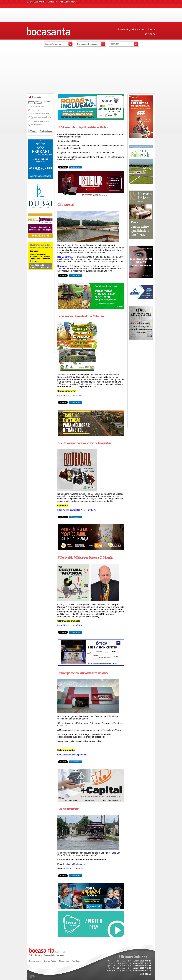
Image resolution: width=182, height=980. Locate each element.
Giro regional (66, 205)
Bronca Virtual (50, 961)
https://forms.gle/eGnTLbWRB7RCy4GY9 (77, 510)
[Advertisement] (91, 74)
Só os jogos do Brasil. (38, 106)
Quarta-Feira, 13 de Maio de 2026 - (129, 966)
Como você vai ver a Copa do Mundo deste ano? (39, 102)
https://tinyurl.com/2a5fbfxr (70, 625)
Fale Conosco (78, 961)
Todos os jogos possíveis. (39, 110)
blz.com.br (32, 977)
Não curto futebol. (36, 125)
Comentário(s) (75, 167)
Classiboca (64, 961)
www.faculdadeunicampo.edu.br (72, 755)
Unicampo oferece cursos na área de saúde (83, 673)
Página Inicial (35, 961)
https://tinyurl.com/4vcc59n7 (70, 395)
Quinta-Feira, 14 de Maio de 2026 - (129, 963)
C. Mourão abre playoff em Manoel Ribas (83, 127)
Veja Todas (145, 974)
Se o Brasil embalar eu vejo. (40, 121)
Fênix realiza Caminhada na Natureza (81, 316)
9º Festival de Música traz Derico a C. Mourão (85, 557)
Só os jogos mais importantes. (40, 113)
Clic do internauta (68, 809)
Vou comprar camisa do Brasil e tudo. (41, 118)
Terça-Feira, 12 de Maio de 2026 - (130, 968)
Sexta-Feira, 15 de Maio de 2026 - (130, 961)
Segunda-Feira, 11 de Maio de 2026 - (128, 970)
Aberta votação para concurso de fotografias (84, 443)
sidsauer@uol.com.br (75, 864)
